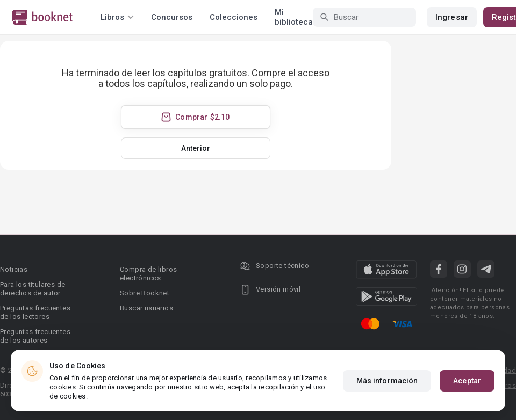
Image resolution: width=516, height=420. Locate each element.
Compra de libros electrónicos (148, 274)
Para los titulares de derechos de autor (33, 289)
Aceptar (467, 391)
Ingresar (452, 17)
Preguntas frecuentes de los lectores (35, 312)
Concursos (172, 17)
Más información (387, 391)
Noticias (14, 269)
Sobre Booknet (145, 293)
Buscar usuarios (146, 308)
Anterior (196, 148)
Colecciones (234, 17)
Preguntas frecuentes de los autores (35, 336)
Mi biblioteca (294, 17)
